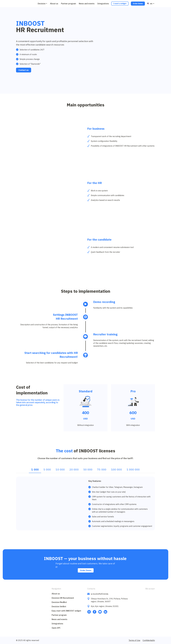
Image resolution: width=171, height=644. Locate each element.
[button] (120, 4)
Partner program (69, 4)
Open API (56, 628)
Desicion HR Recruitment (63, 598)
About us (54, 4)
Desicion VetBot (59, 606)
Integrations (103, 4)
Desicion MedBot (59, 602)
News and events (87, 4)
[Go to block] (21, 4)
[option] (150, 4)
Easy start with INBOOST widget (66, 611)
